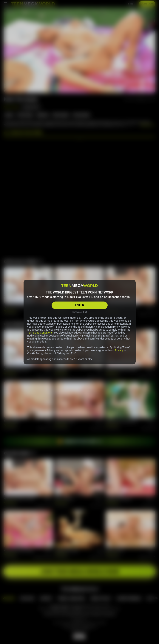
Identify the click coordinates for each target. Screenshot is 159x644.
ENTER (79, 305)
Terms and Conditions (40, 333)
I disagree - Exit (79, 312)
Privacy (119, 350)
